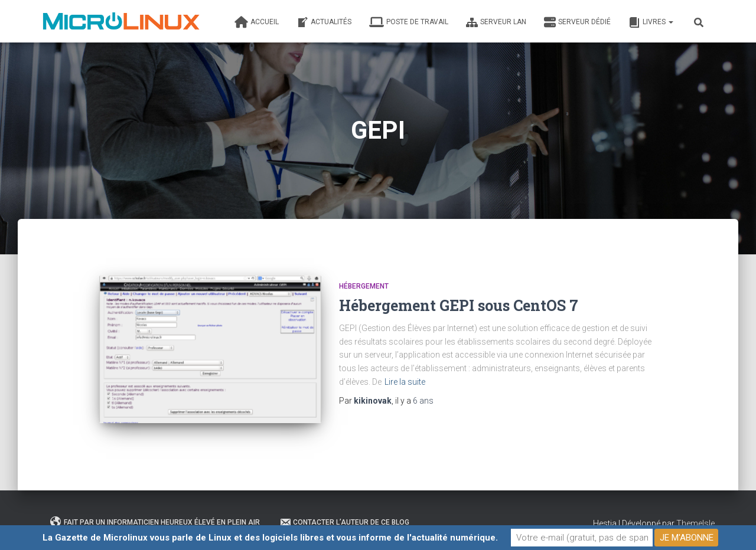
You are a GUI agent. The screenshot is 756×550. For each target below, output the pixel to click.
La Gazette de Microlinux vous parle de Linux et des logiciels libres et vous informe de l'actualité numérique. (270, 538)
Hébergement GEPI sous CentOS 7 (459, 305)
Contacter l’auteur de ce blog (344, 522)
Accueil (257, 22)
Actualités (324, 22)
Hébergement (364, 286)
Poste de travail (409, 22)
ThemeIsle (695, 523)
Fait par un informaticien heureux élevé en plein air (155, 522)
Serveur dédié (577, 22)
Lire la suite (405, 382)
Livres (651, 22)
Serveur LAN (496, 22)
